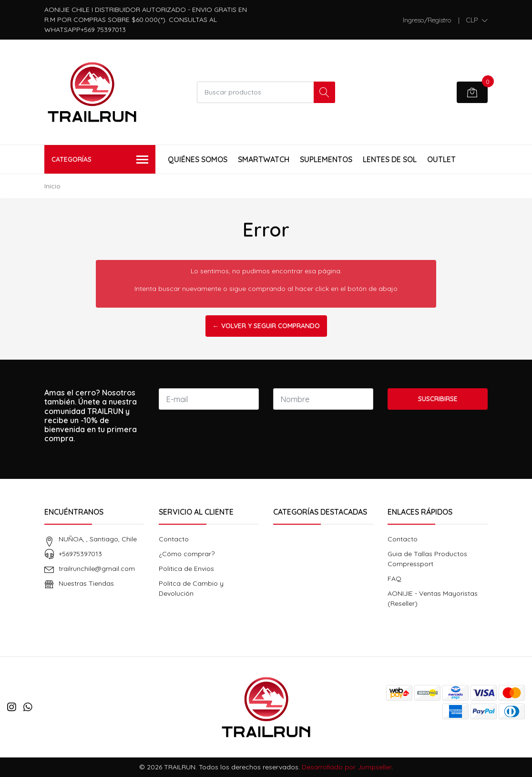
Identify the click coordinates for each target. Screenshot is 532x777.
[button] (477, 20)
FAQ (394, 579)
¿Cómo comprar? (187, 554)
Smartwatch (264, 159)
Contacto (174, 539)
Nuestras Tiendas (86, 583)
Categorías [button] (100, 160)
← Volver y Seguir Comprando (266, 326)
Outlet (441, 159)
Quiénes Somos (198, 159)
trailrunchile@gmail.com (97, 569)
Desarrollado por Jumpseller (347, 767)
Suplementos (326, 159)
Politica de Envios (186, 569)
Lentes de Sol (390, 159)
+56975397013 (80, 554)
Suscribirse (438, 399)
